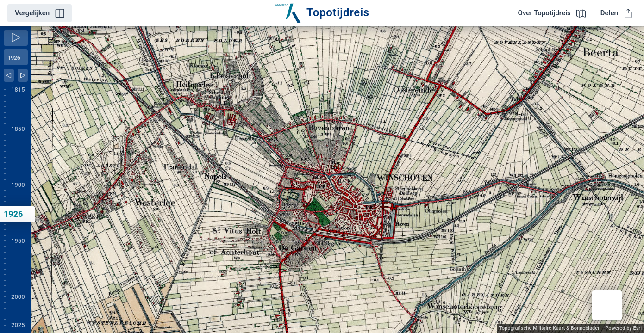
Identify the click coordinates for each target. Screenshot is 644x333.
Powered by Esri (623, 328)
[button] (607, 305)
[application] (338, 180)
